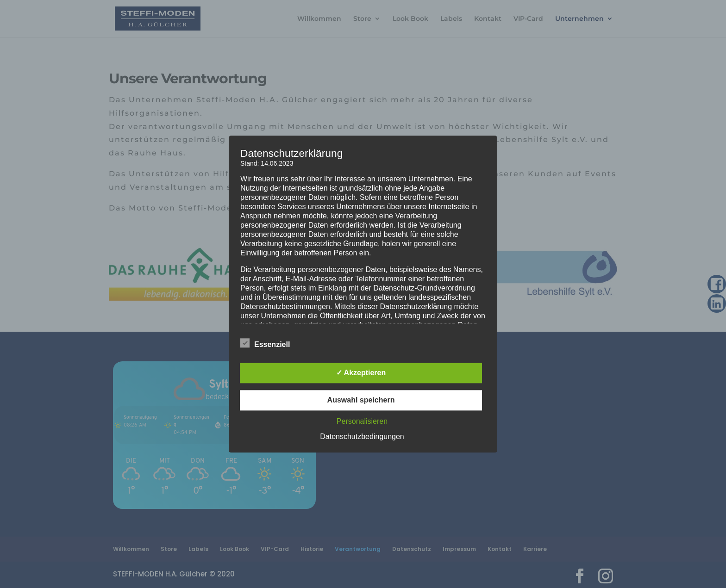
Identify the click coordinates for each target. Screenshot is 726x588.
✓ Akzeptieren (361, 373)
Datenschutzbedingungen (362, 436)
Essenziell (265, 343)
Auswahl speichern (361, 400)
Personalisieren (362, 421)
